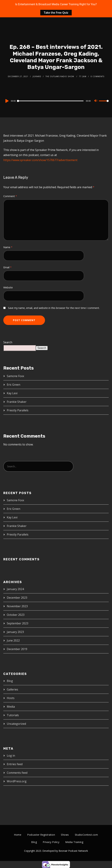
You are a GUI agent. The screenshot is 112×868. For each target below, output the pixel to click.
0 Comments (98, 76)
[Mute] (96, 101)
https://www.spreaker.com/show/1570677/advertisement (40, 160)
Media (11, 707)
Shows (65, 835)
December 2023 (17, 598)
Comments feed (17, 773)
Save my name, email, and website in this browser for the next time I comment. (54, 308)
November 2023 (17, 606)
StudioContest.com (86, 835)
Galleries (12, 689)
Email (7, 267)
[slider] (51, 101)
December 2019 (17, 649)
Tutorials (13, 715)
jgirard (37, 76)
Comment (10, 196)
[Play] (7, 101)
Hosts (11, 698)
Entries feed (15, 764)
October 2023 (16, 615)
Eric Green (14, 385)
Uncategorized (16, 724)
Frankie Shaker (17, 402)
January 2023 (15, 632)
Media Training (74, 842)
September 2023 (18, 623)
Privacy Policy (51, 842)
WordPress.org (17, 781)
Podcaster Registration (41, 835)
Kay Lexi (12, 393)
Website (8, 287)
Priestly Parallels (18, 410)
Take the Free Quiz (56, 13)
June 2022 (13, 640)
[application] (56, 101)
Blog (10, 681)
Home (18, 835)
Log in (11, 756)
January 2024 (15, 589)
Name (8, 247)
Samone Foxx (15, 376)
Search (8, 342)
